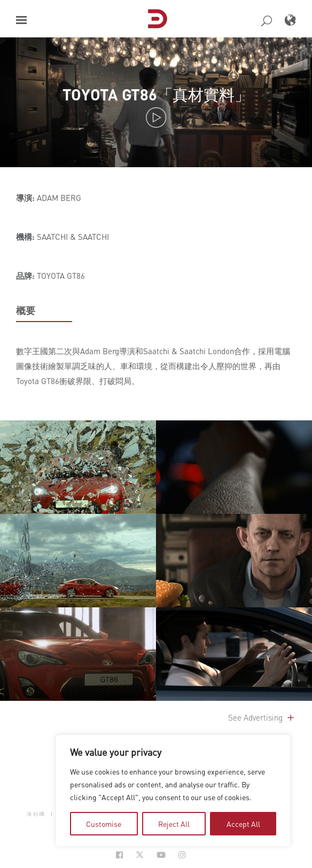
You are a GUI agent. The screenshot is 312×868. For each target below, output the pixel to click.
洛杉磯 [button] (36, 814)
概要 (26, 310)
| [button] (52, 814)
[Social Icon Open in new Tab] (119, 855)
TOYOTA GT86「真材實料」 (156, 94)
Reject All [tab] (174, 824)
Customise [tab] (104, 824)
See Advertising (262, 717)
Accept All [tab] (243, 824)
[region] (173, 791)
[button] (21, 20)
